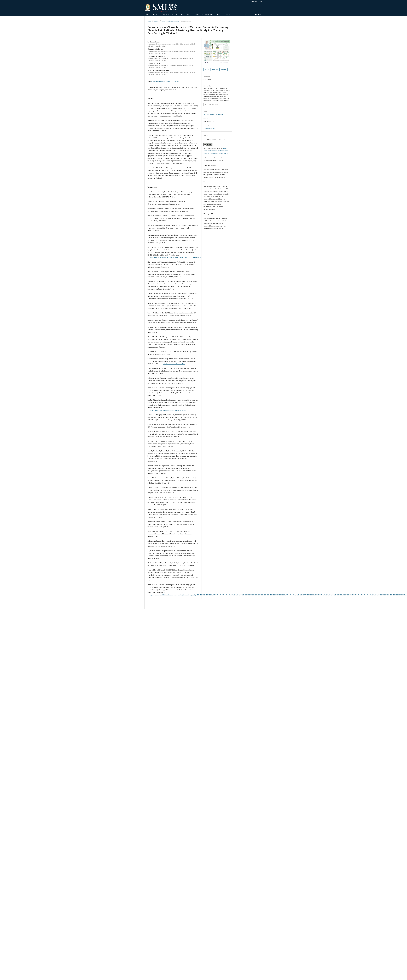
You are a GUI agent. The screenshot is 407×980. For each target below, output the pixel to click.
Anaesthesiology (209, 128)
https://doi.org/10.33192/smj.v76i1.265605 (165, 81)
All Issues (196, 14)
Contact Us (220, 14)
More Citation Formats (212, 104)
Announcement (207, 14)
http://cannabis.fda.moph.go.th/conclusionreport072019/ (167, 410)
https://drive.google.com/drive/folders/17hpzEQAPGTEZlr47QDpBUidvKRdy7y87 (175, 257)
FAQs (228, 14)
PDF (208, 69)
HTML (216, 69)
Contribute (156, 14)
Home (149, 21)
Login (261, 2)
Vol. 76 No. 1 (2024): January (170, 21)
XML (224, 69)
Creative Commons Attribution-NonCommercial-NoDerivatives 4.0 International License (216, 151)
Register (254, 2)
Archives (156, 21)
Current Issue (185, 14)
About (147, 14)
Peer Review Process (170, 14)
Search (258, 14)
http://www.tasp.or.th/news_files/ (174, 364)
